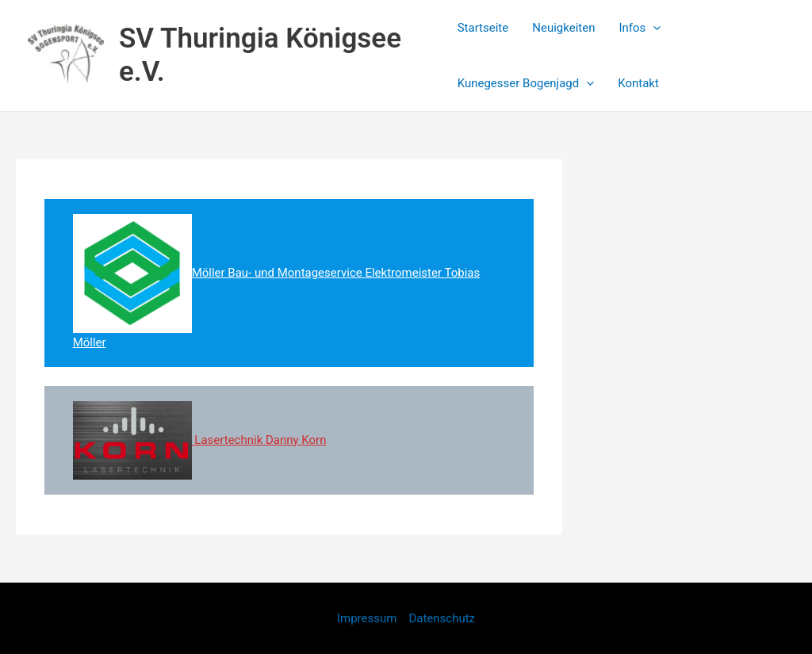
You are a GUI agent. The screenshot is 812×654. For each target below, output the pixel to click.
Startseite (483, 28)
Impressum (367, 618)
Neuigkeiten (563, 28)
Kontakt (638, 83)
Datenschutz (442, 618)
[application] (653, 28)
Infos (640, 28)
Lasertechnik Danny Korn (200, 440)
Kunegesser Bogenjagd (526, 83)
